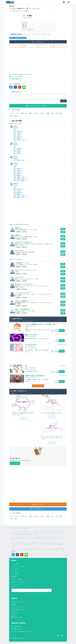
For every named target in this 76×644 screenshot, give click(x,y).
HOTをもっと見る (38, 386)
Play (62, 331)
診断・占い (24, 113)
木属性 (29, 16)
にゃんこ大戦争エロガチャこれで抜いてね (40, 324)
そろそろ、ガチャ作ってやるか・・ (38, 106)
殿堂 (61, 113)
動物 (48, 113)
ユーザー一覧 (38, 504)
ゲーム (12, 113)
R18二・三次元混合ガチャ (23, 309)
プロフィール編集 (17, 579)
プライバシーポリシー (18, 607)
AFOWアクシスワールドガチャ (24, 284)
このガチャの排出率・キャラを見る (21, 74)
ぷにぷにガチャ (20, 277)
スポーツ (43, 113)
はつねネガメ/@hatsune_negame (21, 632)
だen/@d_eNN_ (16, 629)
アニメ (17, 113)
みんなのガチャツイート (38, 509)
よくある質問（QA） (18, 609)
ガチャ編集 (15, 574)
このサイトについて (17, 602)
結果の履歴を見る (15, 78)
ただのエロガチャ (31, 345)
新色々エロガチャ (31, 335)
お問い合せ (15, 612)
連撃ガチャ (18, 235)
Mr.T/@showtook (16, 626)
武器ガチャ (18, 228)
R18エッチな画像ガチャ (22, 301)
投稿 (63, 101)
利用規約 (14, 604)
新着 (16, 116)
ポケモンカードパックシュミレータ (25, 270)
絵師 (30, 113)
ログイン (14, 587)
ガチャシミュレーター (18, 567)
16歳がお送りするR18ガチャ (35, 376)
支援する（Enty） (18, 617)
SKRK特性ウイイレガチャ (23, 263)
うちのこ (36, 113)
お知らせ (14, 615)
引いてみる (15, 463)
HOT (11, 116)
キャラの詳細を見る (28, 30)
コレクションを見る (16, 76)
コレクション (15, 572)
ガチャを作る (15, 569)
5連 (24, 46)
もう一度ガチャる (38, 42)
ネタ (52, 113)
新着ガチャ (15, 577)
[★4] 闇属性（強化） (20, 160)
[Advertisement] (38, 59)
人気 (56, 113)
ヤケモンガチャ (20, 251)
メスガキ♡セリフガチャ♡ (23, 293)
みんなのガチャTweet (18, 582)
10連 (52, 46)
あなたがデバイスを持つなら (24, 242)
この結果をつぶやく (18, 38)
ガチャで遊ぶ (15, 564)
